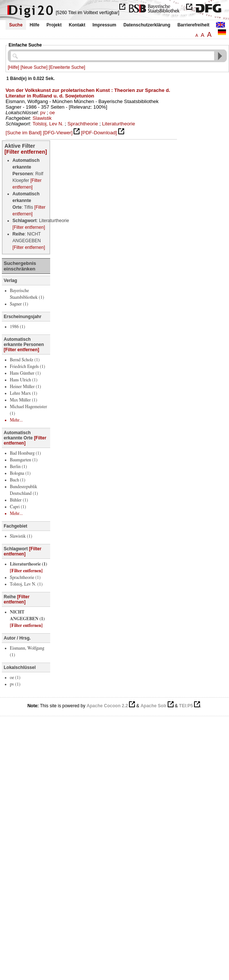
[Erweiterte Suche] (67, 67)
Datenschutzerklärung (147, 25)
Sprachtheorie (83, 124)
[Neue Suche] (34, 67)
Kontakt (77, 25)
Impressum (104, 25)
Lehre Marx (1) (24, 393)
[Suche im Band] (24, 133)
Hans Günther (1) (25, 373)
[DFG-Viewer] (58, 133)
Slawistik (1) (21, 536)
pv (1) (15, 684)
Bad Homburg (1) (25, 453)
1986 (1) (18, 327)
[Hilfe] (14, 67)
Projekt (54, 25)
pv (43, 113)
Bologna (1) (20, 473)
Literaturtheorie (119, 124)
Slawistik (42, 118)
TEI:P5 (186, 706)
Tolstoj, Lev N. (48, 124)
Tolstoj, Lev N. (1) (26, 584)
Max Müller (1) (24, 400)
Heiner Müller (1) (26, 387)
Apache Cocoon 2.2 (107, 706)
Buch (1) (18, 480)
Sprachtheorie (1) (25, 577)
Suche (16, 25)
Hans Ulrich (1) (24, 380)
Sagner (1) (19, 304)
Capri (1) (18, 507)
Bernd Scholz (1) (25, 360)
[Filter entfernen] (26, 152)
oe (52, 113)
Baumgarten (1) (24, 460)
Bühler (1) (19, 500)
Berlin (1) (19, 467)
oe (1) (15, 678)
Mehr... (17, 420)
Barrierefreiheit (193, 25)
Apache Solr (154, 706)
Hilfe (35, 25)
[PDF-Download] (99, 133)
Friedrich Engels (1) (28, 366)
